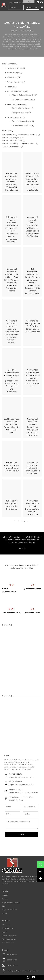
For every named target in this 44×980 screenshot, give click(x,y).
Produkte (5, 899)
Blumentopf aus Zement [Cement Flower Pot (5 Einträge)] (29, 135)
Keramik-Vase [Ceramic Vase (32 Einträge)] (10, 144)
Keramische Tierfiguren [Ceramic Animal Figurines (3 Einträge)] (13, 138)
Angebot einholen (33, 7)
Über (4, 906)
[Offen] (42, 7)
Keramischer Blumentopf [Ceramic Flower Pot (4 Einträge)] (14, 141)
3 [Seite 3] (21, 521)
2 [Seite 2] (18, 521)
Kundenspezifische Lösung (11, 903)
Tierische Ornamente (9, 939)
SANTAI (5, 891)
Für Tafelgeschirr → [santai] (16, 2)
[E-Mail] (13, 814)
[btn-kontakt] (41, 872)
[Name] (13, 807)
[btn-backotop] (41, 879)
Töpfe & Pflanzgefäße (9, 936)
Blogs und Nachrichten (10, 910)
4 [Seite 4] (25, 521)
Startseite (14, 31)
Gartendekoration (8, 928)
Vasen (4, 932)
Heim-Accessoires (8, 943)
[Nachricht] (21, 824)
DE (28, 2)
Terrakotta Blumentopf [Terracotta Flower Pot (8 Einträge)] (13, 147)
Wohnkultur (6, 925)
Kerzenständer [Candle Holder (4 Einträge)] (10, 135)
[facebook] (38, 2)
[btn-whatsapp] (40, 865)
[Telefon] (30, 814)
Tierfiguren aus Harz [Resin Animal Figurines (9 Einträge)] (28, 144)
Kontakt (22, 548)
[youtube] (41, 2)
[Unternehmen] (30, 807)
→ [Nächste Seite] (28, 521)
